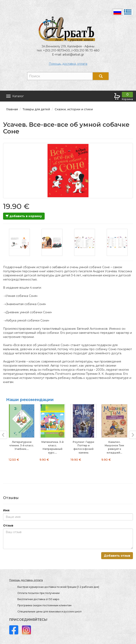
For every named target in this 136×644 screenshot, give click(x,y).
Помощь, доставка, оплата (68, 64)
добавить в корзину (24, 216)
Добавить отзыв (117, 556)
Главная (12, 109)
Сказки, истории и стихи (74, 109)
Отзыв (8, 525)
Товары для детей (36, 109)
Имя (6, 510)
